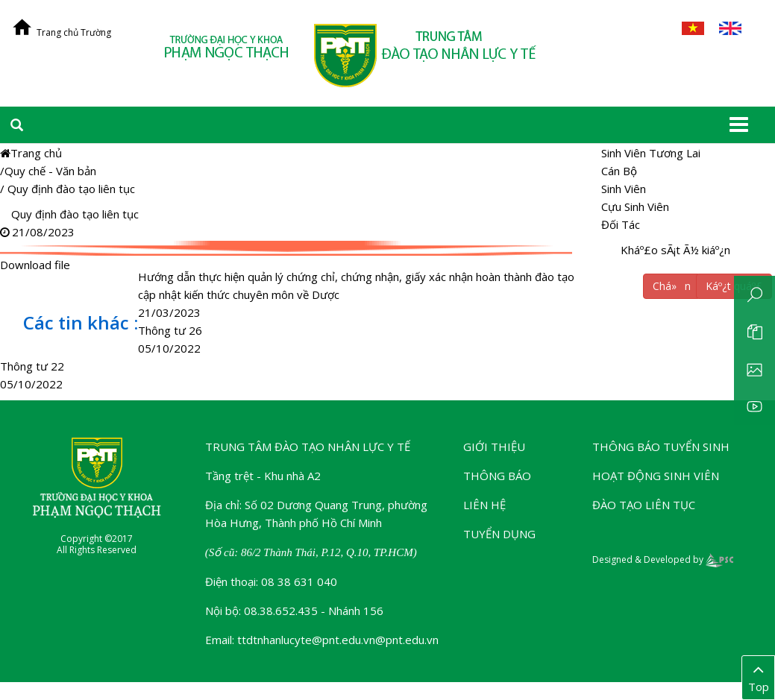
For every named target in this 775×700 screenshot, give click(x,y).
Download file (288, 248)
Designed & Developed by (663, 559)
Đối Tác (621, 224)
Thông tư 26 (170, 330)
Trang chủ (31, 153)
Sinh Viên (624, 189)
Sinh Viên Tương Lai (651, 153)
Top (758, 677)
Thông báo (497, 476)
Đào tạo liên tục (644, 505)
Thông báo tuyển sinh (661, 447)
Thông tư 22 (32, 366)
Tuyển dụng (499, 534)
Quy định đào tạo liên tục (71, 189)
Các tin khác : (81, 322)
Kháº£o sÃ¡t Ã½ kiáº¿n (675, 250)
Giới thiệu (494, 447)
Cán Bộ (619, 171)
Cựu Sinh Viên (635, 206)
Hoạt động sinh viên (656, 476)
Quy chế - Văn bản (50, 171)
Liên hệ (484, 505)
